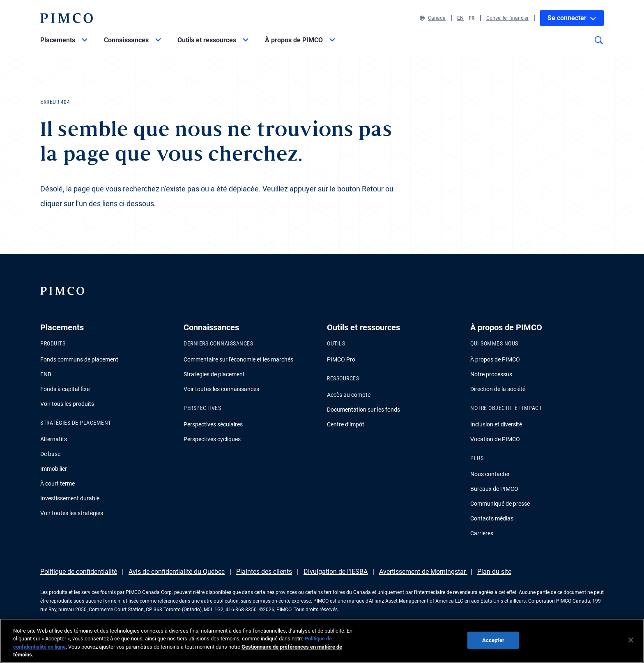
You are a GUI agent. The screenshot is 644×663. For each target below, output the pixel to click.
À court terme (57, 483)
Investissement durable (70, 498)
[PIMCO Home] (67, 18)
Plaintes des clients (264, 572)
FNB (46, 374)
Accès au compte (349, 395)
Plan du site (494, 572)
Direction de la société (498, 389)
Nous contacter (490, 474)
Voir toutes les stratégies (72, 513)
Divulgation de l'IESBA (336, 572)
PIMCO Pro (341, 359)
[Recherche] (599, 46)
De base (50, 454)
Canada (433, 18)
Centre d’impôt (346, 424)
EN (460, 18)
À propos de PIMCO (495, 359)
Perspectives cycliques (212, 439)
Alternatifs (54, 439)
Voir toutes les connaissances (221, 389)
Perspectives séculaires (213, 424)
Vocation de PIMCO (495, 439)
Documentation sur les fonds (363, 410)
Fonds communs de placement (79, 359)
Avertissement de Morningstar (423, 572)
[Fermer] (631, 640)
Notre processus (491, 374)
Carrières (482, 533)
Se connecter (572, 18)
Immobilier (54, 469)
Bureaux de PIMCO (494, 489)
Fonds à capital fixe (65, 389)
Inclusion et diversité (496, 424)
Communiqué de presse (500, 504)
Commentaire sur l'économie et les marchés (238, 359)
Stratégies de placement (214, 374)
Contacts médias (492, 518)
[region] (322, 641)
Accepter (493, 640)
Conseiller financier (507, 18)
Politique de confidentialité (79, 572)
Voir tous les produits (67, 404)
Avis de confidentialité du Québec (177, 572)
